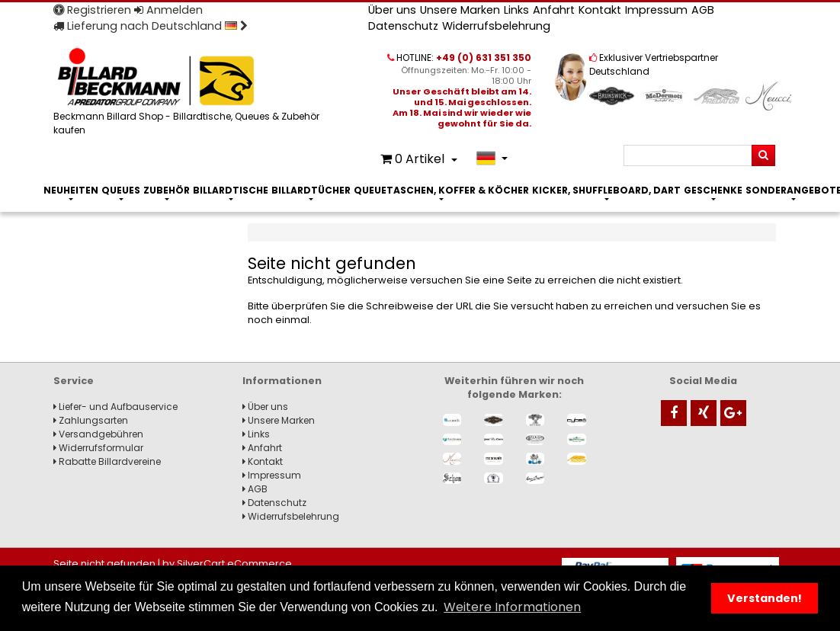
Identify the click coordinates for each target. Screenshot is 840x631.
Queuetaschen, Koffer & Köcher (441, 190)
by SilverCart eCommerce (227, 564)
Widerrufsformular (98, 448)
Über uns (392, 10)
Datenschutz (403, 26)
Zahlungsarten (91, 420)
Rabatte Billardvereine (107, 461)
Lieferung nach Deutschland (151, 26)
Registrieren (92, 10)
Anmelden (168, 10)
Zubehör (167, 190)
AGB (703, 10)
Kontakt (600, 10)
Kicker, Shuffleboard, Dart (606, 190)
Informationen (282, 381)
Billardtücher (311, 190)
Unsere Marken (460, 10)
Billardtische (231, 190)
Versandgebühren (98, 434)
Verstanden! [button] (765, 598)
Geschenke (713, 190)
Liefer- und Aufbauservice (115, 407)
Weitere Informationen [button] (512, 607)
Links (516, 10)
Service (74, 381)
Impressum (656, 10)
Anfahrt (554, 10)
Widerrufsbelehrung (496, 26)
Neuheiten (71, 190)
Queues (121, 190)
